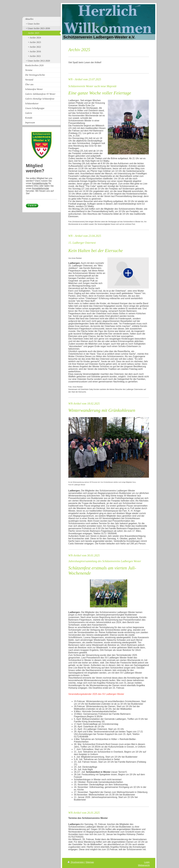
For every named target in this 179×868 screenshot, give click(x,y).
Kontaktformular (40, 183)
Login (147, 862)
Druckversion (76, 862)
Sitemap (90, 862)
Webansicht (144, 865)
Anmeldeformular (41, 188)
